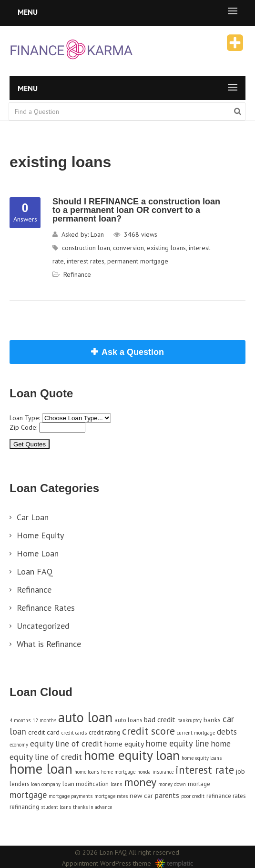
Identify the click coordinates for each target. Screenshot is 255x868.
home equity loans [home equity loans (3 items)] (202, 758)
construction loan (86, 248)
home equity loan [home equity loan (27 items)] (132, 755)
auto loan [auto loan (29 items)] (85, 717)
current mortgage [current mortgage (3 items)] (196, 733)
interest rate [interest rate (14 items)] (205, 770)
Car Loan (33, 517)
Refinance (77, 274)
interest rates (86, 261)
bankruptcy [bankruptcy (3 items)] (189, 720)
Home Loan (38, 553)
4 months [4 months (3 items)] (20, 720)
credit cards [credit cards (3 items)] (74, 733)
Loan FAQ (35, 571)
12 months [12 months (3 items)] (44, 720)
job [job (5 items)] (240, 771)
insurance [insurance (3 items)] (163, 772)
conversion (128, 248)
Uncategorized (43, 626)
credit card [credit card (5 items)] (44, 732)
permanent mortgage (138, 261)
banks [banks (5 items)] (212, 720)
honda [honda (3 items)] (144, 772)
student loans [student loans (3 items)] (56, 807)
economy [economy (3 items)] (19, 745)
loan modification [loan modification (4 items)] (86, 784)
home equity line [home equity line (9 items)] (177, 743)
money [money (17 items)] (140, 782)
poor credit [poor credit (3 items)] (193, 796)
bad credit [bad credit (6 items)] (160, 719)
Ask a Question (133, 352)
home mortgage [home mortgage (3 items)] (118, 772)
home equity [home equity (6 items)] (124, 744)
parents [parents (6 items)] (167, 795)
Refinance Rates (46, 608)
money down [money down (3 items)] (172, 784)
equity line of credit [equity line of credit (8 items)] (66, 743)
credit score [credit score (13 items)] (148, 731)
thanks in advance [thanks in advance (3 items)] (92, 807)
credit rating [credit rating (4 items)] (104, 732)
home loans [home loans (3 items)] (87, 772)
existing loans (166, 248)
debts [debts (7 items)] (227, 732)
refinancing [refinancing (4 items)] (24, 807)
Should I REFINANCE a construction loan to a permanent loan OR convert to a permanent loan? (136, 210)
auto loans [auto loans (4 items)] (128, 720)
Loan (97, 234)
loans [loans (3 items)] (116, 784)
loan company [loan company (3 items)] (46, 784)
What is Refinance (49, 644)
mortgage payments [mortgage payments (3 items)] (71, 796)
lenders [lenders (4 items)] (19, 784)
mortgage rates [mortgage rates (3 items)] (111, 796)
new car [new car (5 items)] (141, 795)
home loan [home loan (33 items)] (41, 768)
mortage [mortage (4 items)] (199, 784)
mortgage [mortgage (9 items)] (28, 795)
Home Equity (40, 535)
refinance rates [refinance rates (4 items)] (226, 796)
